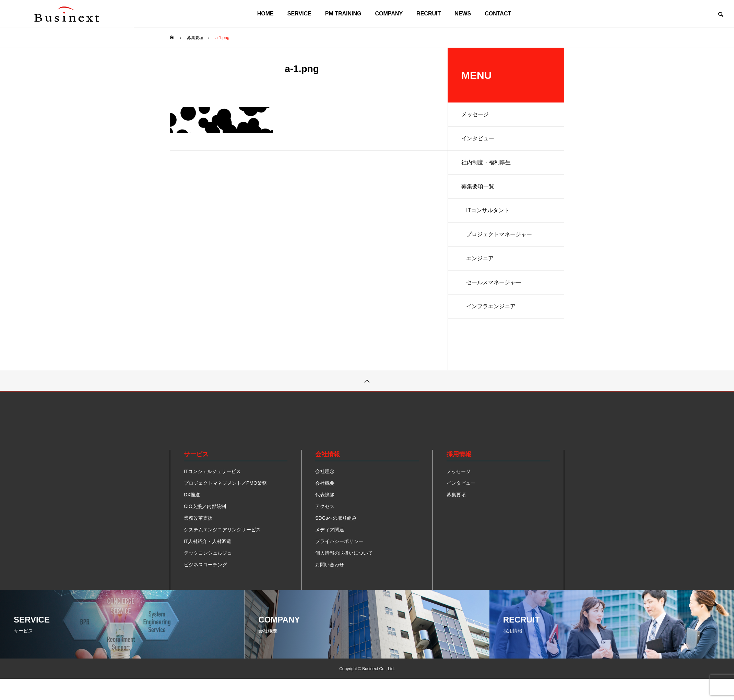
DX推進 (192, 495)
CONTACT (498, 14)
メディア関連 (330, 530)
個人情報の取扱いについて (344, 553)
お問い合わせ (330, 565)
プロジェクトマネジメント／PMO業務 (225, 483)
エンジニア (480, 258)
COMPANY (389, 14)
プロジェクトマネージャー (499, 234)
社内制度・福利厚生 (486, 162)
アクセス (325, 506)
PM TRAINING (343, 14)
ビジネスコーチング (205, 565)
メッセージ (475, 114)
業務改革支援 (198, 518)
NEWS (463, 14)
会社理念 (325, 471)
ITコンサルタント (488, 210)
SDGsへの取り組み (336, 518)
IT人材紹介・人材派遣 (208, 541)
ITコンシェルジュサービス (212, 471)
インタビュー (478, 138)
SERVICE (299, 14)
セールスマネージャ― (494, 282)
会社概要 (325, 483)
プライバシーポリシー (339, 541)
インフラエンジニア (491, 306)
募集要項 (456, 495)
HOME (265, 14)
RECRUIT (429, 14)
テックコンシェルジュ (208, 553)
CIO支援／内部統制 (205, 506)
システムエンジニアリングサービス (222, 530)
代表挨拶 (325, 495)
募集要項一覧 (478, 186)
